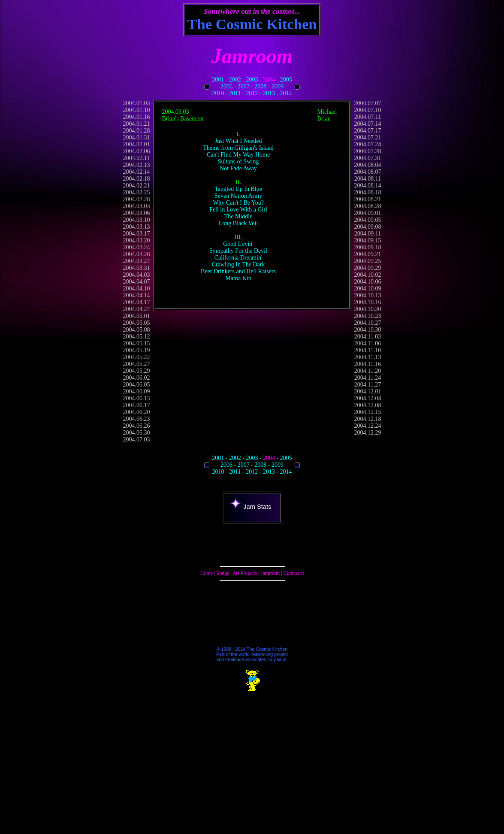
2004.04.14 (137, 295)
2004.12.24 (368, 426)
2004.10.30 (368, 330)
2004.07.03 (137, 440)
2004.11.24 (368, 378)
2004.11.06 (368, 343)
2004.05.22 (137, 357)
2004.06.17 (137, 405)
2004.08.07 (368, 172)
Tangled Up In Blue (238, 189)
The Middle (238, 216)
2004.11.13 (368, 357)
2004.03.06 (137, 213)
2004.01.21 (137, 124)
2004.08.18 (368, 192)
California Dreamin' (238, 258)
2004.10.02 (368, 275)
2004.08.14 (368, 186)
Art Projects (245, 573)
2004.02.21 (137, 186)
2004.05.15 (137, 343)
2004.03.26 (137, 254)
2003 (252, 80)
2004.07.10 (368, 110)
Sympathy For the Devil (238, 251)
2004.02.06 (137, 151)
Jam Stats (251, 507)
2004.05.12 (137, 337)
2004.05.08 (137, 330)
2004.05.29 (137, 371)
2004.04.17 (137, 302)
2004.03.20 (137, 240)
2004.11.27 (368, 385)
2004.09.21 (368, 254)
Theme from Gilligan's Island (238, 148)
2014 (286, 93)
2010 (218, 93)
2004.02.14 (137, 172)
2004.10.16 (368, 302)
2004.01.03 (137, 103)
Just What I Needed (238, 141)
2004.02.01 (137, 144)
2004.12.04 (368, 398)
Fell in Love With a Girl (238, 210)
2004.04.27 (137, 309)
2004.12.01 (368, 391)
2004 (269, 80)
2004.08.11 (368, 179)
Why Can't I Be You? (238, 203)
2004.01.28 (137, 131)
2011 (235, 93)
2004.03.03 (137, 206)
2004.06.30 (137, 433)
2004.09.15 (368, 240)
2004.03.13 (137, 227)
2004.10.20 (368, 309)
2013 (269, 93)
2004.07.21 (368, 137)
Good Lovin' (238, 244)
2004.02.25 (137, 192)
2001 (218, 80)
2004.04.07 (137, 282)
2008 (260, 86)
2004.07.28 (368, 151)
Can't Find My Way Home (238, 155)
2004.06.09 (137, 391)
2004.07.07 (368, 103)
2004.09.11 (368, 234)
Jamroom (270, 573)
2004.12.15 (368, 412)
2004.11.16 (368, 364)
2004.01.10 (137, 110)
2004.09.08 (368, 227)
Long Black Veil (238, 223)
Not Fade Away (238, 168)
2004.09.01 (368, 213)
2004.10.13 (368, 295)
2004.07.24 (368, 144)
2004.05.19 (137, 350)
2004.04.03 (137, 275)
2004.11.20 (368, 371)
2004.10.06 (368, 282)
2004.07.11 (368, 117)
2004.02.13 (137, 165)
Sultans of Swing (238, 162)
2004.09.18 (368, 247)
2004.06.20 (137, 412)
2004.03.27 (137, 261)
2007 (244, 86)
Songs (223, 573)
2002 (235, 80)
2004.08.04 (368, 165)
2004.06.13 (137, 398)
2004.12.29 (368, 433)
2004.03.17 (137, 234)
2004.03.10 (137, 220)
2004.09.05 (368, 220)
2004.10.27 (368, 323)
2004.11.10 (368, 350)
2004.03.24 (137, 247)
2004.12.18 (368, 419)
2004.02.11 (136, 158)
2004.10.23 (368, 316)
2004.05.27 (137, 364)
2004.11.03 (368, 337)
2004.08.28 (368, 206)
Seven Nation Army (238, 196)
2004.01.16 (137, 117)
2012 (252, 93)
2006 (226, 86)
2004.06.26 (137, 426)
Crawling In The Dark (238, 264)
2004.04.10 (137, 289)
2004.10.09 (368, 289)
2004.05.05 (137, 323)
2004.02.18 (137, 179)
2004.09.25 (368, 261)
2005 (286, 80)
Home (207, 573)
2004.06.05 (137, 385)
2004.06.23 (137, 419)
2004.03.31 (137, 268)
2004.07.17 (368, 131)
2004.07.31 (368, 158)
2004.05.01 (137, 316)
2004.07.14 (368, 124)
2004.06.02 (137, 378)
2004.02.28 (137, 199)
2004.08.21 (368, 199)
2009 (278, 86)
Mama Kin (238, 278)
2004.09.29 (368, 268)
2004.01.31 (137, 137)
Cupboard (294, 573)
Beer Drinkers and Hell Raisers (238, 271)
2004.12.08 (368, 405)
